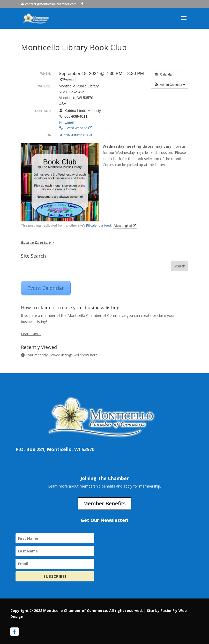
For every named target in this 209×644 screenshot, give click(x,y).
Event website (75, 128)
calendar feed (99, 225)
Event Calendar (46, 288)
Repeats (68, 79)
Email (66, 122)
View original (125, 226)
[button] (170, 85)
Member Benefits (104, 503)
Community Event (76, 135)
